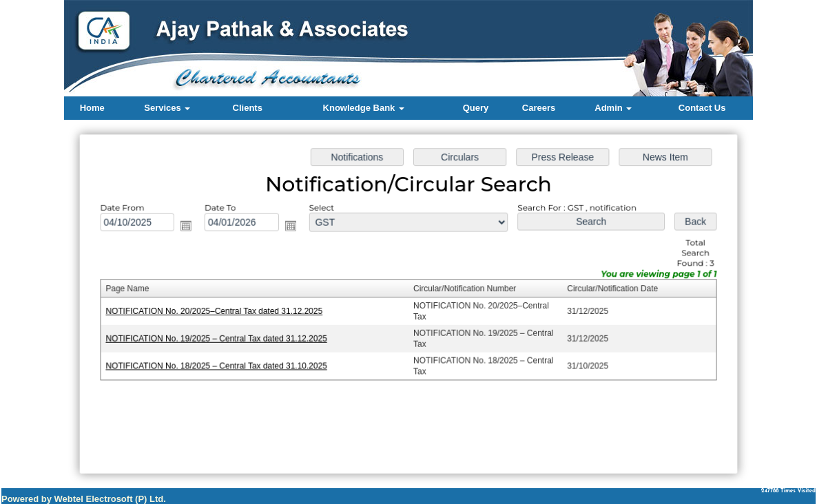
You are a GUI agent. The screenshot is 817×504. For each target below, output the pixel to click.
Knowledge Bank (364, 108)
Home (92, 108)
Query (476, 108)
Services (167, 108)
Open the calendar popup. (190, 227)
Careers (539, 108)
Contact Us (702, 108)
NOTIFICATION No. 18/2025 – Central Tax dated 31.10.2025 (220, 365)
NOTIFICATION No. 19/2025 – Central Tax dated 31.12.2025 (220, 338)
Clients (248, 108)
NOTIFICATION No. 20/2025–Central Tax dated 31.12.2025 (218, 311)
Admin (613, 108)
